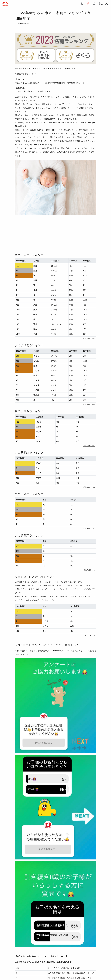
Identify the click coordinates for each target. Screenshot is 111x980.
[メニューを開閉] (107, 4)
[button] (88, 338)
